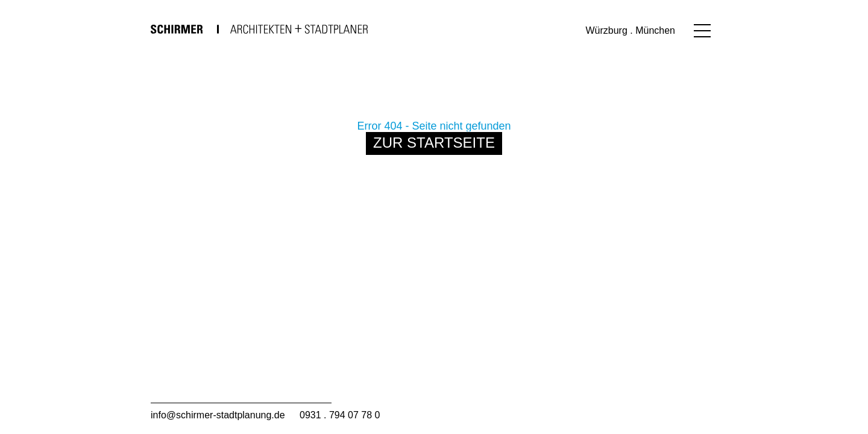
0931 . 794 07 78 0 (340, 415)
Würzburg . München (630, 30)
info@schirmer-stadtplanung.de (218, 415)
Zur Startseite (434, 143)
